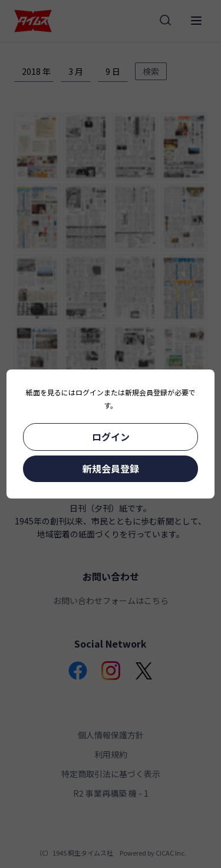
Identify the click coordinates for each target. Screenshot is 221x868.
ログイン (111, 437)
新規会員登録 (111, 468)
